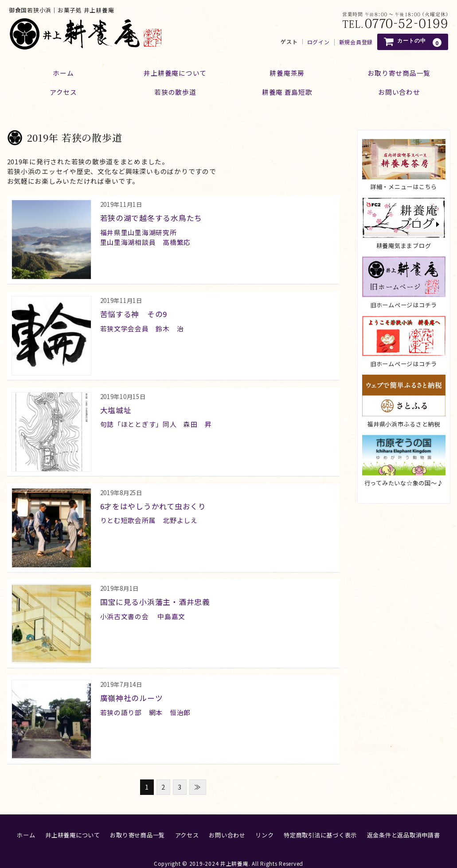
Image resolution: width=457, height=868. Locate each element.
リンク (264, 824)
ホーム (60, 71)
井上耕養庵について (174, 71)
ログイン (318, 42)
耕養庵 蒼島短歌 (288, 91)
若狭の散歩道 (174, 91)
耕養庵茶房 (288, 71)
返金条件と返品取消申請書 (404, 824)
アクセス (60, 91)
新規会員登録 (356, 42)
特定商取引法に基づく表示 (320, 824)
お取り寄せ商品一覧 (137, 824)
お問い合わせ (227, 824)
